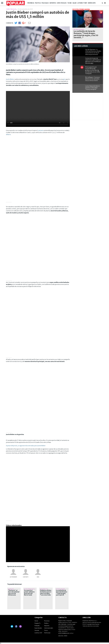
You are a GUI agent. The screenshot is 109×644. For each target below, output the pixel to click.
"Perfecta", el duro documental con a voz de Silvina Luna (14, 593)
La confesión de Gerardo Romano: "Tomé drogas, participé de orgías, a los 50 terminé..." (62, 594)
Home (36, 621)
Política (38, 3)
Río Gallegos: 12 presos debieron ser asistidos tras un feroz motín (92, 79)
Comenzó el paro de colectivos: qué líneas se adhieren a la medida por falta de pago (93, 61)
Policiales (45, 3)
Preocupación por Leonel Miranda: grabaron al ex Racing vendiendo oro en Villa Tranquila (92, 70)
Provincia (31, 3)
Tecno (69, 3)
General (37, 630)
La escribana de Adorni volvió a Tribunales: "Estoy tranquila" (92, 88)
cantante (41, 130)
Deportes (53, 3)
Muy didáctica (44, 589)
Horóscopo (92, 3)
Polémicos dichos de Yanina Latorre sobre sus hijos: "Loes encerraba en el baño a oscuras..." (46, 594)
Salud (74, 3)
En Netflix (11, 589)
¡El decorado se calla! (30, 589)
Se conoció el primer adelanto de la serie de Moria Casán (29, 593)
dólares (8, 134)
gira (64, 79)
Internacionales (49, 628)
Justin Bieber (10, 79)
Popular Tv (38, 623)
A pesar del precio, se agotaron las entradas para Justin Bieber (26, 446)
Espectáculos (62, 3)
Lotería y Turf (82, 3)
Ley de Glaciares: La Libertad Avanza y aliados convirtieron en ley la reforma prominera (93, 52)
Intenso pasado (61, 589)
